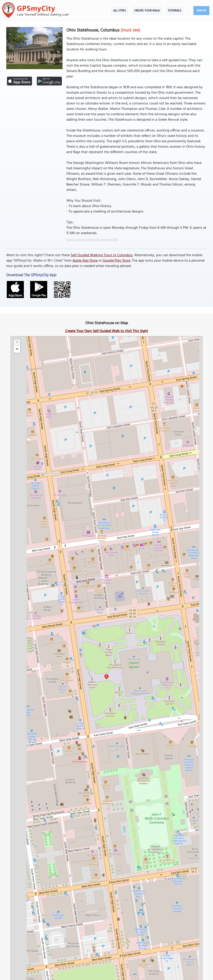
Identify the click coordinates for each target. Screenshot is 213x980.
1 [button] (106, 676)
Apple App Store (85, 261)
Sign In (201, 11)
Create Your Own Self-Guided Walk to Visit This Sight (107, 331)
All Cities (120, 11)
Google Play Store (116, 261)
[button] (17, 343)
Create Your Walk (147, 11)
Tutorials (175, 11)
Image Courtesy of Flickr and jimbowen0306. (92, 240)
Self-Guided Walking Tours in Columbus (102, 255)
